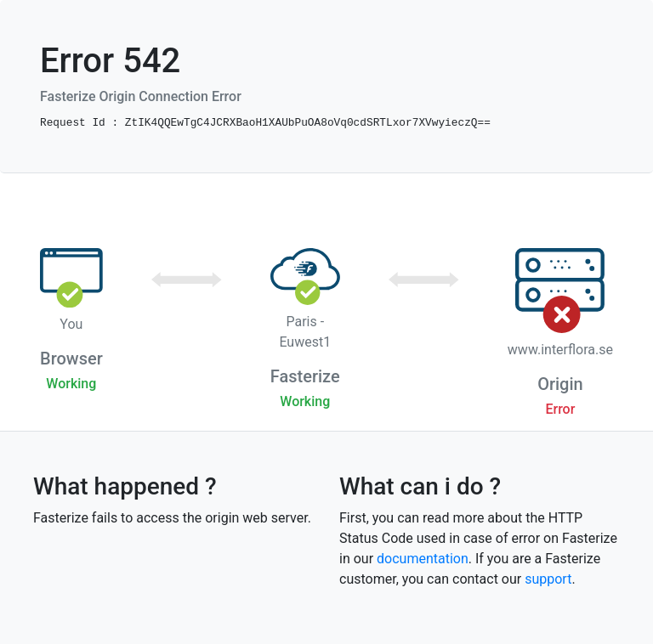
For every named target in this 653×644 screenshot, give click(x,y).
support (548, 579)
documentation (423, 559)
